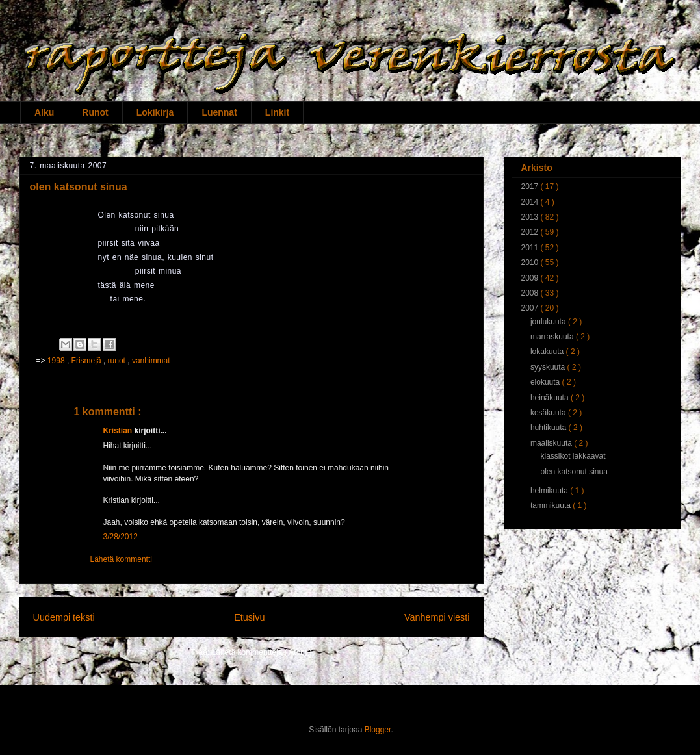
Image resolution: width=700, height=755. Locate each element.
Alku (44, 112)
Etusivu (249, 617)
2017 (531, 186)
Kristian (119, 431)
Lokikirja (155, 112)
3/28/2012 (121, 537)
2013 (531, 217)
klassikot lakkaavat (573, 456)
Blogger (378, 730)
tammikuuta (551, 505)
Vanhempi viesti (437, 617)
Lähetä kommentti (121, 559)
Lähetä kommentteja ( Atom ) (262, 652)
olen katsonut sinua (574, 472)
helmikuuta (550, 491)
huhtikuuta (550, 428)
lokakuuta (548, 352)
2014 (531, 202)
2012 (531, 232)
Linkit (277, 112)
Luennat (219, 112)
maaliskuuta (552, 443)
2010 (531, 262)
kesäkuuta (549, 413)
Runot (95, 112)
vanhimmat (151, 361)
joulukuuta (549, 322)
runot (118, 361)
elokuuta (546, 382)
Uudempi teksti (64, 617)
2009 (531, 278)
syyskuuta (549, 367)
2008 (531, 293)
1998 (57, 361)
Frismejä (87, 361)
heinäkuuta (551, 398)
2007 (531, 308)
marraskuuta (553, 337)
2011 (531, 248)
